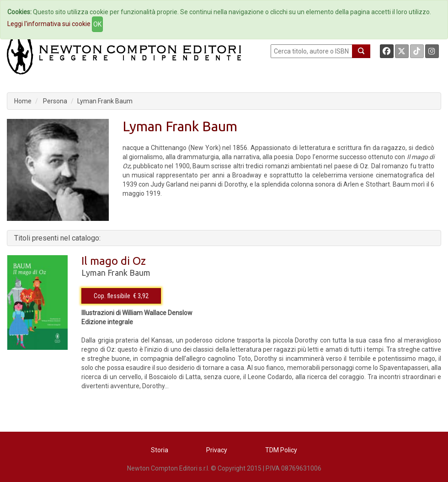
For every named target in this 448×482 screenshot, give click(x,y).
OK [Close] (97, 24)
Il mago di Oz (114, 261)
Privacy (217, 450)
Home (23, 101)
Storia (160, 450)
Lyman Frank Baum (105, 101)
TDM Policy (281, 450)
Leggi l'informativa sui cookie (49, 24)
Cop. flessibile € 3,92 (121, 296)
